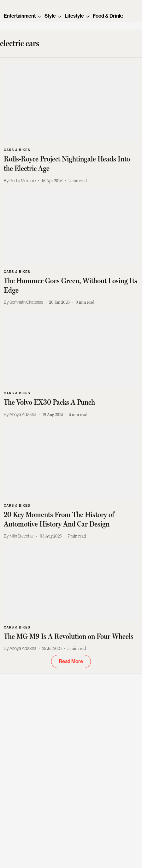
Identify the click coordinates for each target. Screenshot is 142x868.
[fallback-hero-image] (71, 103)
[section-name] (17, 149)
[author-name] (21, 181)
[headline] (71, 164)
